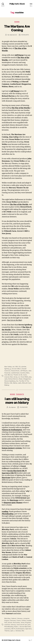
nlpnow (13, 407)
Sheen (21, 379)
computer (26, 618)
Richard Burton (13, 379)
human (10, 622)
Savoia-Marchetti (25, 627)
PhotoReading (9, 627)
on (19, 377)
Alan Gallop (8, 367)
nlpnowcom (13, 35)
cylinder (24, 367)
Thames (7, 631)
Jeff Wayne (19, 55)
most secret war (22, 625)
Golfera (24, 620)
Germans (13, 620)
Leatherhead (15, 373)
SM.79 (13, 629)
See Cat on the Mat (14, 320)
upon (12, 631)
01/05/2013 (25, 35)
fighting (7, 369)
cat (13, 367)
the (17, 381)
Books (17, 22)
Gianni (19, 620)
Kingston (28, 622)
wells (20, 383)
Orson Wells (24, 377)
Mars (28, 373)
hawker (29, 620)
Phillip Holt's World (17, 4)
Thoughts (20, 394)
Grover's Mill (16, 369)
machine (23, 373)
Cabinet (13, 618)
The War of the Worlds (21, 108)
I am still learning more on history (17, 401)
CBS (16, 367)
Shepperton (27, 379)
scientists (7, 629)
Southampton (20, 629)
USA (11, 383)
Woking (7, 385)
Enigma (7, 620)
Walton (15, 383)
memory (13, 625)
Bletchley (7, 618)
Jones (22, 622)
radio (6, 379)
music (25, 375)
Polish (16, 627)
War (23, 631)
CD (19, 367)
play (30, 377)
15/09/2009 (24, 407)
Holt (6, 622)
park (29, 625)
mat (6, 375)
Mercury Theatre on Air (15, 375)
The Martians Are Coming (17, 28)
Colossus (20, 618)
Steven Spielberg (10, 381)
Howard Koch (15, 371)
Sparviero (28, 629)
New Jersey (14, 377)
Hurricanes (16, 622)
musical (7, 377)
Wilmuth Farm (27, 383)
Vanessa (18, 631)
